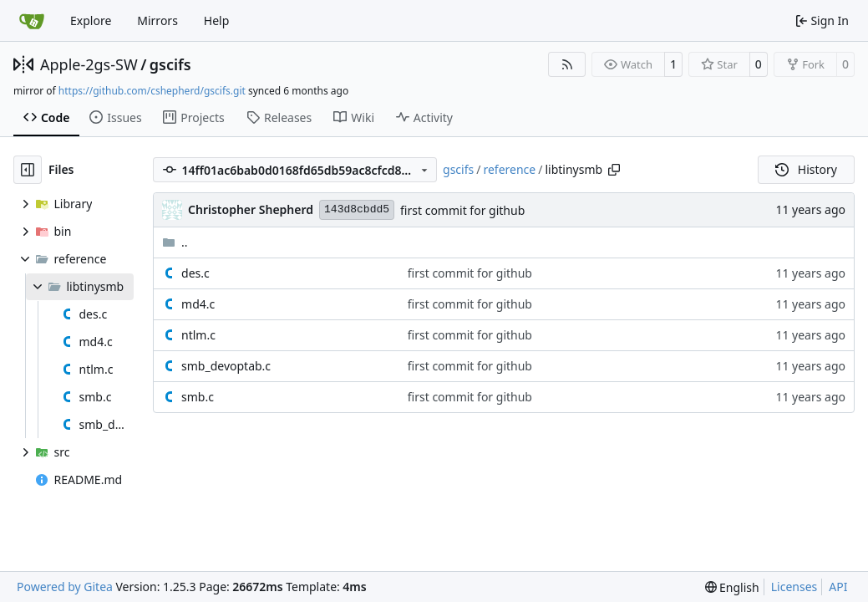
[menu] (732, 587)
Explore (91, 20)
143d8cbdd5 (357, 209)
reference (509, 169)
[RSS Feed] (567, 64)
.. (175, 242)
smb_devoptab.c (226, 366)
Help (217, 20)
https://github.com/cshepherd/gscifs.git (152, 91)
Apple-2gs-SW (89, 64)
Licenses (794, 587)
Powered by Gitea (65, 587)
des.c (195, 273)
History (806, 169)
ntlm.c (198, 335)
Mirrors (157, 20)
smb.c (198, 397)
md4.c (198, 304)
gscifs (170, 64)
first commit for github (462, 210)
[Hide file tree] (28, 170)
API (838, 587)
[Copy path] (614, 170)
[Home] (32, 21)
